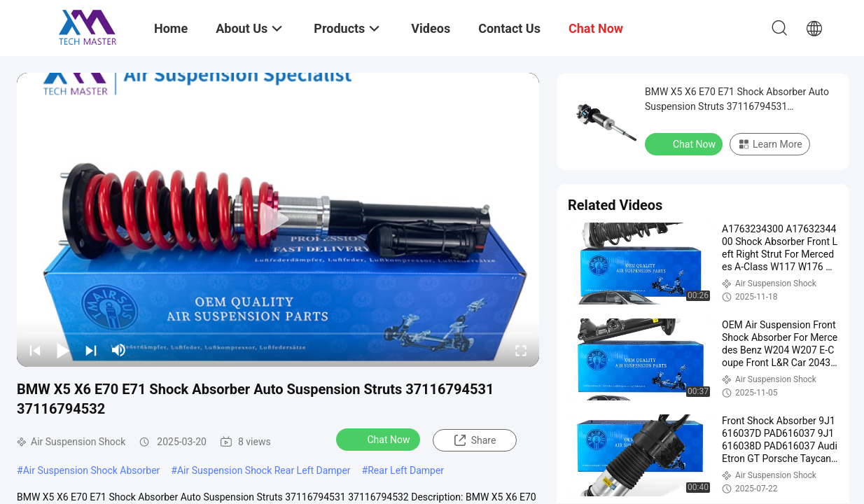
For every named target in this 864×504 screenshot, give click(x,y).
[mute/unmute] (119, 350)
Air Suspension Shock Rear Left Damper (264, 470)
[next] (91, 350)
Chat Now (380, 439)
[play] (278, 220)
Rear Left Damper (406, 470)
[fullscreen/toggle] (521, 350)
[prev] (35, 350)
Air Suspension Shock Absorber (92, 470)
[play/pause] (63, 350)
